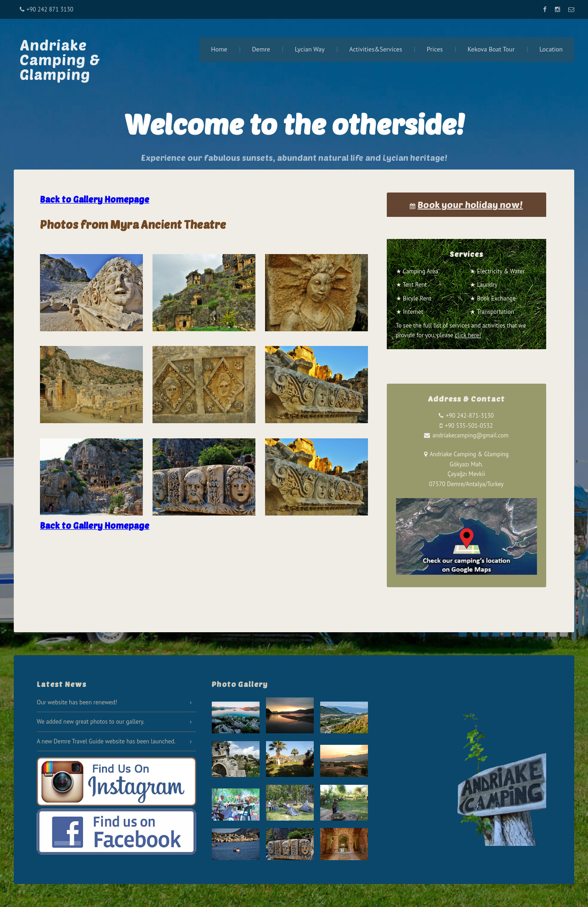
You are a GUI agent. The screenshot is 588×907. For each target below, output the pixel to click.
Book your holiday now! (470, 204)
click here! (468, 335)
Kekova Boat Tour (491, 49)
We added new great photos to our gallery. (90, 722)
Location (551, 49)
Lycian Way (310, 49)
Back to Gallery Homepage (95, 199)
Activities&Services (376, 49)
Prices (435, 49)
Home (219, 49)
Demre (261, 49)
